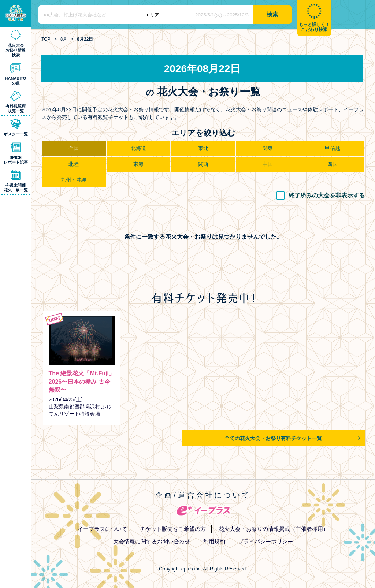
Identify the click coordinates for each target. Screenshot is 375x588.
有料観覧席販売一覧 (16, 109)
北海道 (138, 148)
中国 (268, 164)
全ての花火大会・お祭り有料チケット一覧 (273, 438)
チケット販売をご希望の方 (173, 529)
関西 (203, 164)
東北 (203, 148)
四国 (333, 164)
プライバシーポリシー (266, 541)
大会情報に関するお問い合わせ (152, 541)
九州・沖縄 (74, 180)
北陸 (74, 164)
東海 (138, 164)
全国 (74, 148)
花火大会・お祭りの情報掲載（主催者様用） (274, 529)
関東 (268, 148)
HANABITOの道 (16, 81)
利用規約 (214, 541)
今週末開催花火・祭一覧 (16, 188)
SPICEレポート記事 (16, 160)
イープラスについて (102, 529)
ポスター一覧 (16, 134)
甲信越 (333, 148)
